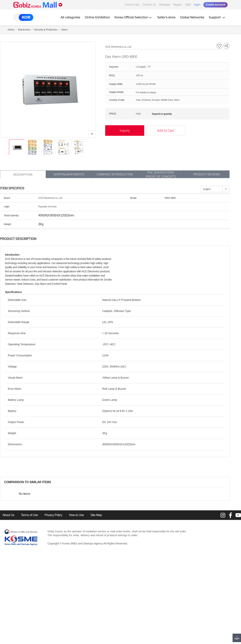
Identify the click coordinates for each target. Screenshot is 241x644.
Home (11, 30)
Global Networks (192, 17)
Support (217, 17)
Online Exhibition (97, 17)
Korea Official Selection (134, 17)
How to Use (132, 5)
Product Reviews (207, 174)
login (197, 5)
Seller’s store (166, 17)
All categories (70, 17)
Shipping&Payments (69, 174)
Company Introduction (115, 174)
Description (23, 175)
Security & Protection (46, 30)
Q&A (188, 5)
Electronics (24, 30)
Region (178, 5)
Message (164, 5)
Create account (215, 5)
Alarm (64, 30)
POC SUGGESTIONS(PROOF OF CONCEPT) (161, 175)
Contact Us (149, 5)
